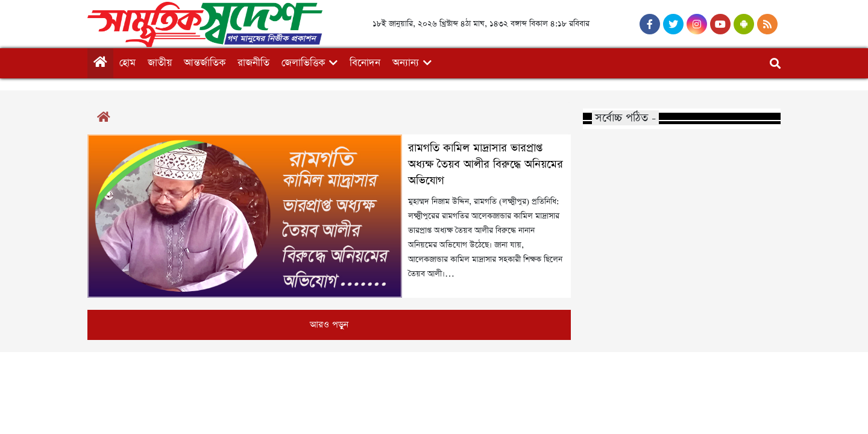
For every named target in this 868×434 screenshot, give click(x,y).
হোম (127, 63)
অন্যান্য (406, 63)
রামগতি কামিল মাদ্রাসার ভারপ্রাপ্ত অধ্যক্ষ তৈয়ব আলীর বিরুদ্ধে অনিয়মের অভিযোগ (486, 165)
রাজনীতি (253, 63)
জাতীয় (160, 63)
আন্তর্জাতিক (205, 63)
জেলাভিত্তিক (303, 63)
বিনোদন (365, 63)
